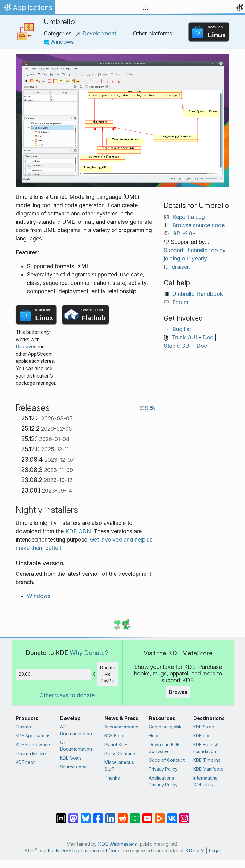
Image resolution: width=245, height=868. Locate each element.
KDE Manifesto (208, 769)
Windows (59, 42)
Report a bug (189, 217)
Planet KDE (116, 745)
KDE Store (204, 727)
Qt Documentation (76, 746)
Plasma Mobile (31, 753)
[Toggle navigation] (145, 7)
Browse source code (198, 225)
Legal (215, 851)
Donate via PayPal (108, 674)
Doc (208, 337)
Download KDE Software (164, 748)
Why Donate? (89, 653)
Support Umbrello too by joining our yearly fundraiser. (195, 258)
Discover (26, 347)
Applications (28, 9)
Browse (178, 692)
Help (154, 736)
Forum (180, 302)
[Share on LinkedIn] (110, 815)
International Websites (206, 781)
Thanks (112, 778)
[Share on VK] (172, 815)
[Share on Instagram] (184, 815)
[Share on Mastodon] (73, 815)
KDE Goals (71, 758)
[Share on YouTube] (147, 815)
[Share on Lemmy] (135, 815)
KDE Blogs (115, 736)
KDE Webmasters (117, 844)
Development (96, 33)
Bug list (182, 329)
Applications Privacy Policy (163, 781)
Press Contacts (120, 753)
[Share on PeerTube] (160, 815)
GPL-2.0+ (184, 233)
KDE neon (26, 762)
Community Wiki (166, 727)
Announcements (121, 727)
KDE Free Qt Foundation (206, 748)
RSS (146, 408)
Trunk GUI (184, 337)
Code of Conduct (167, 760)
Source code (73, 767)
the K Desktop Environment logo (84, 851)
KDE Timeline (207, 760)
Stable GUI (177, 346)
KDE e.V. (202, 736)
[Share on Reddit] (123, 815)
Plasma (23, 727)
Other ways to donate (67, 695)
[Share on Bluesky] (86, 815)
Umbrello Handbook (198, 294)
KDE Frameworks (34, 745)
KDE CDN (78, 531)
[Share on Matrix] (61, 815)
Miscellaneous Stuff (119, 766)
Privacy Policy (163, 769)
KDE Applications (33, 736)
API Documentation (76, 730)
